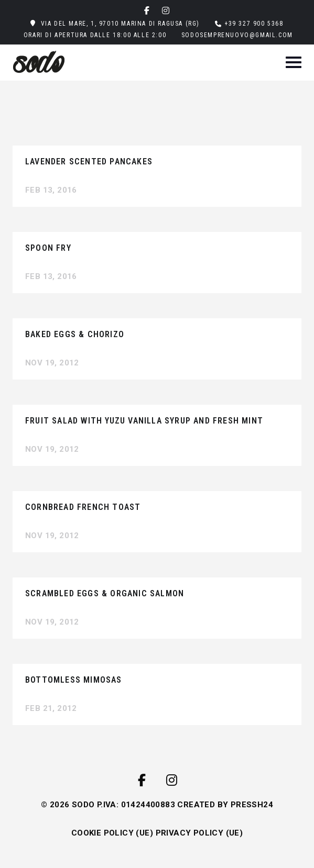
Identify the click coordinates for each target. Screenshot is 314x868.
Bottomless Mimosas (74, 680)
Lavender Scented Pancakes (89, 162)
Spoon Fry (48, 248)
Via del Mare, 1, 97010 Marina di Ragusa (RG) (120, 24)
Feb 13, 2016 (51, 190)
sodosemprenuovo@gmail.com (237, 35)
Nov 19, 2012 (52, 363)
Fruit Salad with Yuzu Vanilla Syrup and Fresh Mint (144, 421)
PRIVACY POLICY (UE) (199, 833)
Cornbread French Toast (83, 507)
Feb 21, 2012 (51, 708)
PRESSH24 (252, 805)
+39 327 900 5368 (254, 24)
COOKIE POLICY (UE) (112, 833)
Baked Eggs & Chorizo (75, 334)
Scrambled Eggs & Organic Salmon (105, 593)
